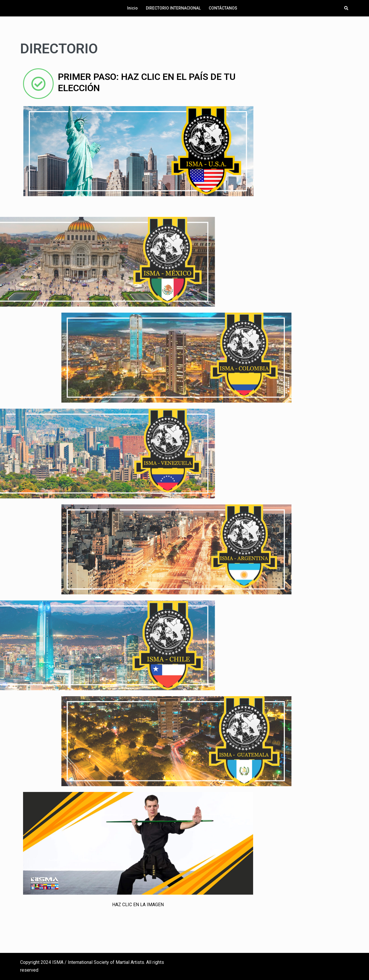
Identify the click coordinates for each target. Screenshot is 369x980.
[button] (347, 8)
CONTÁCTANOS (223, 8)
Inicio (132, 8)
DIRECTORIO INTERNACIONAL (173, 8)
